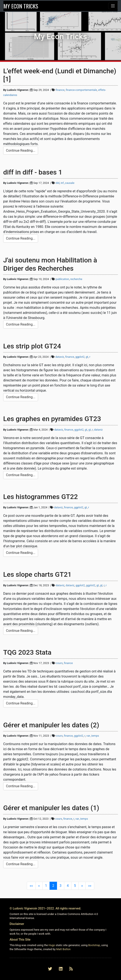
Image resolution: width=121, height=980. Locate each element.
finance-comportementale (81, 90)
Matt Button (63, 949)
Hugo (52, 945)
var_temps (93, 736)
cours (59, 663)
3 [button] (60, 886)
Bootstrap (94, 945)
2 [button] (53, 886)
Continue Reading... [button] (21, 150)
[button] (31, 886)
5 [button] (75, 886)
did (58, 183)
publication (62, 279)
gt (87, 357)
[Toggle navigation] (113, 6)
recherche (76, 279)
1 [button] (46, 886)
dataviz (60, 357)
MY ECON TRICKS (21, 6)
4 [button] (68, 886)
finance (60, 90)
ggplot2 (80, 357)
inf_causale (68, 183)
